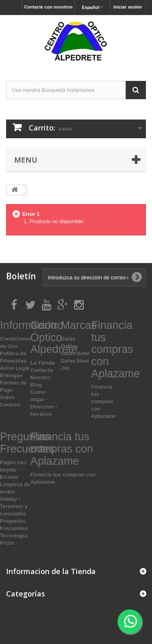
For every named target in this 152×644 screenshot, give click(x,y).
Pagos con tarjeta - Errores (13, 470)
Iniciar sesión (128, 7)
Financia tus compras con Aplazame (104, 401)
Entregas (11, 375)
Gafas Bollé (75, 354)
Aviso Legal (15, 368)
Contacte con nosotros (49, 7)
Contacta (42, 370)
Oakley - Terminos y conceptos (14, 506)
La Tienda (43, 363)
